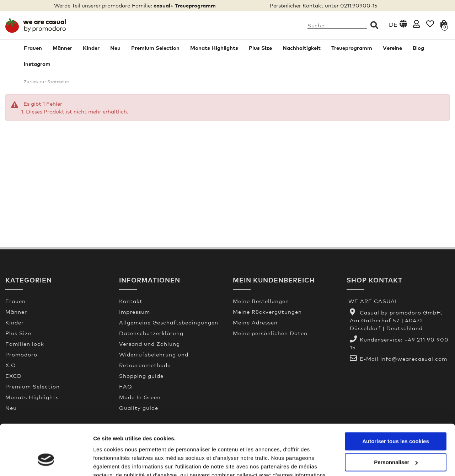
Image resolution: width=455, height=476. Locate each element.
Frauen (33, 48)
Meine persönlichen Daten (270, 333)
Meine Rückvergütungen (267, 312)
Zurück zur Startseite (46, 82)
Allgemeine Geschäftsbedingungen (169, 322)
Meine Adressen (255, 322)
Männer (62, 48)
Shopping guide (141, 376)
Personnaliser (396, 421)
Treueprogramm (352, 48)
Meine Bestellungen (261, 301)
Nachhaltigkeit (302, 48)
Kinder (91, 48)
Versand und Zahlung (149, 344)
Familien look (25, 344)
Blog (418, 48)
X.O (11, 365)
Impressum (135, 312)
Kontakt (131, 301)
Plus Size (260, 48)
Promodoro (21, 354)
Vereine (392, 48)
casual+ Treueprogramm (185, 5)
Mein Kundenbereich (274, 280)
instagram (37, 64)
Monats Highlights (214, 48)
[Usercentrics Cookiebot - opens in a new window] (46, 462)
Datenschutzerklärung (151, 333)
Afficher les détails (117, 462)
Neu (115, 48)
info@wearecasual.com (414, 359)
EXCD (14, 376)
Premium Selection (155, 48)
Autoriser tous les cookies (396, 400)
